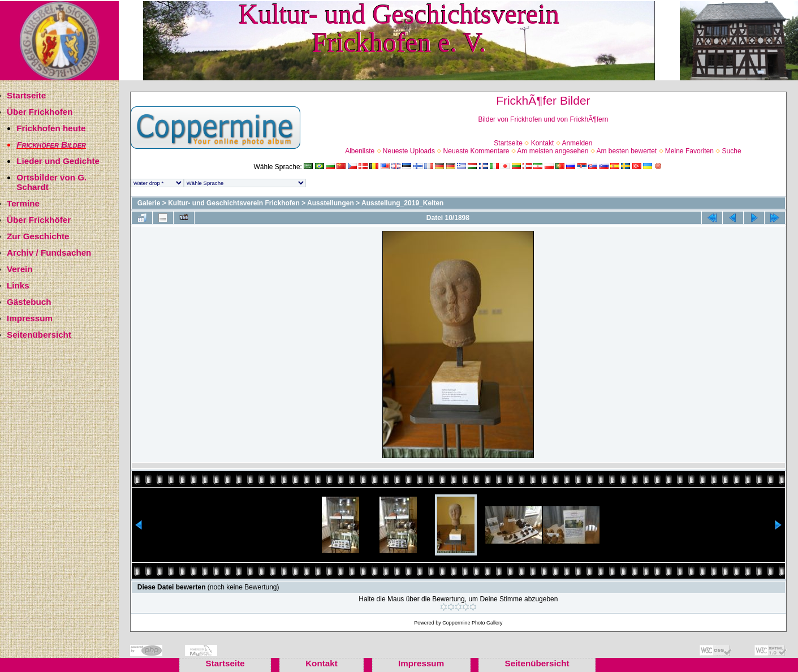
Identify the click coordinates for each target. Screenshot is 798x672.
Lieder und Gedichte (58, 161)
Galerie (149, 203)
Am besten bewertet (626, 151)
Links (18, 285)
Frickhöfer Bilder (51, 145)
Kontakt (543, 143)
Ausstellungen (331, 203)
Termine (23, 203)
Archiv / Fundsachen (49, 253)
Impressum (30, 318)
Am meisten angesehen (553, 151)
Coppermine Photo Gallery (472, 623)
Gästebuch (29, 302)
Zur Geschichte (38, 236)
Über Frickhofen (40, 112)
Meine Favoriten (689, 151)
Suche (732, 151)
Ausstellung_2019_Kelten (402, 203)
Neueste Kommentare (476, 151)
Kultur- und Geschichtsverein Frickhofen (234, 203)
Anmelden (577, 143)
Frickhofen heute (51, 128)
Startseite (26, 95)
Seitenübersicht (39, 335)
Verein (20, 269)
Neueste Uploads (409, 151)
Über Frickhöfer (39, 220)
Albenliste (360, 151)
